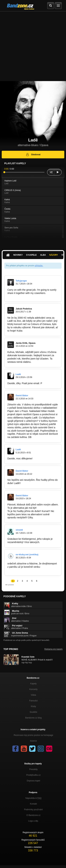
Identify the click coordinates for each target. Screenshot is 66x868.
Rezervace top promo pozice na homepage (33, 735)
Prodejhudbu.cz (33, 775)
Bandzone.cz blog (33, 718)
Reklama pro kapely (53, 649)
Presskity (33, 769)
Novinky (18, 255)
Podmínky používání (33, 810)
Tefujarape (21, 281)
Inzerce (33, 741)
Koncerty (33, 689)
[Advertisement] (33, 46)
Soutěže (33, 712)
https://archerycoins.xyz (20, 296)
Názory (54, 255)
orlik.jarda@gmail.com (44, 362)
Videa (33, 695)
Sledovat (33, 155)
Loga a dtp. (33, 821)
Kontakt (33, 804)
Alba (43, 255)
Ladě (18, 374)
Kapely (33, 684)
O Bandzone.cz (33, 815)
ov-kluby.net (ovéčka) (27, 554)
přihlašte (39, 266)
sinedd (19, 530)
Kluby (33, 706)
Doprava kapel (33, 781)
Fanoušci (33, 701)
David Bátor (22, 395)
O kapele (31, 255)
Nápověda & (33, 798)
